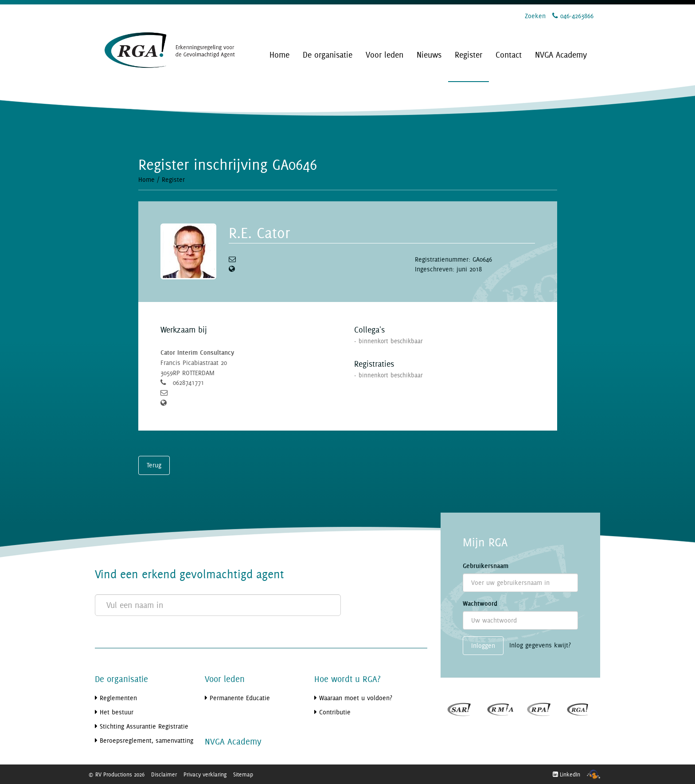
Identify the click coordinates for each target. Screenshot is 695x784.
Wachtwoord (480, 604)
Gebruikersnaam (486, 566)
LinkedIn (566, 774)
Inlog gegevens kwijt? (540, 645)
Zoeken (535, 16)
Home (146, 179)
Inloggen (483, 645)
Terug (154, 465)
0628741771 (188, 382)
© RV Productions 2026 (116, 774)
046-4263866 (573, 16)
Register (173, 179)
